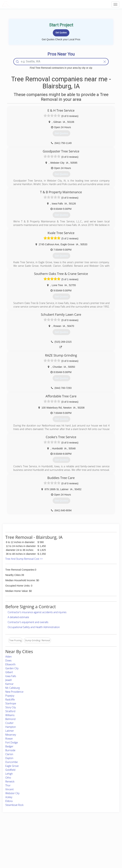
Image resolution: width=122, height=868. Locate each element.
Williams (10, 715)
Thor (8, 785)
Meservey (11, 735)
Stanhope (11, 703)
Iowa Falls (11, 676)
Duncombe (12, 762)
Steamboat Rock (14, 805)
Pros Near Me (18, 839)
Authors (89, 843)
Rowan (9, 739)
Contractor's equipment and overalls (28, 622)
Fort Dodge (12, 742)
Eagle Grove (12, 766)
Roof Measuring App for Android (58, 851)
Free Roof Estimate (20, 847)
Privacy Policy (92, 839)
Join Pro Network (51, 835)
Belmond (10, 719)
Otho (8, 778)
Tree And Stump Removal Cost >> (24, 559)
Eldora (9, 801)
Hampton (11, 727)
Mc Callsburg (13, 688)
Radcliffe (10, 699)
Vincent (10, 789)
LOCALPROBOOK (22, 4)
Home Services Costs (21, 835)
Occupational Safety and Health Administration (34, 627)
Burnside (10, 750)
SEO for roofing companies (98, 851)
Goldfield (10, 770)
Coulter (9, 723)
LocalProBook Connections (98, 847)
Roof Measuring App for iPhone (58, 847)
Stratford (10, 711)
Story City (11, 707)
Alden (9, 657)
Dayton (9, 758)
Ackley (9, 797)
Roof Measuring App (53, 843)
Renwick (10, 781)
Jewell (8, 680)
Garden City (12, 668)
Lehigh (9, 774)
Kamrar (9, 684)
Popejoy (10, 696)
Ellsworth (10, 664)
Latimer (10, 731)
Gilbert (9, 672)
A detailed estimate (18, 617)
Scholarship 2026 (93, 835)
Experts (46, 839)
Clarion (9, 754)
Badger (9, 746)
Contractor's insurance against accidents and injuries (37, 612)
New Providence (14, 692)
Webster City (12, 793)
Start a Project (18, 843)
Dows (8, 660)
